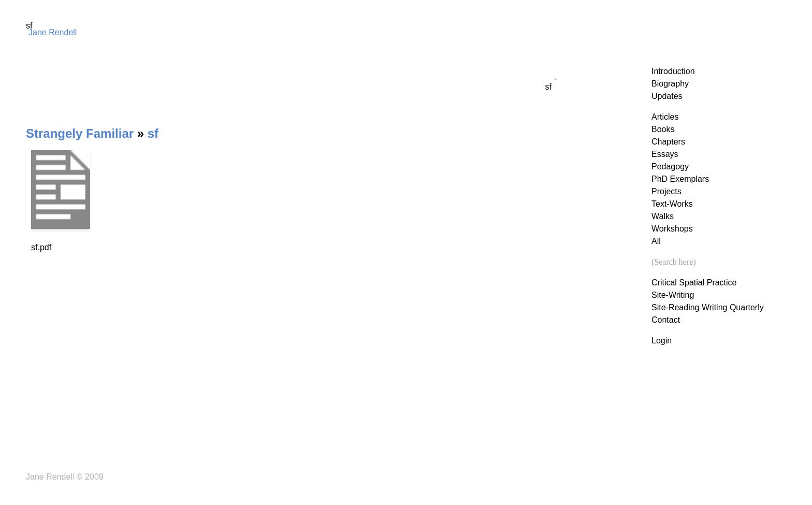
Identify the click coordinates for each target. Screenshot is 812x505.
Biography (670, 84)
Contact (666, 320)
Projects (666, 191)
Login (662, 341)
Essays (665, 154)
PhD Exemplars (680, 179)
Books (663, 129)
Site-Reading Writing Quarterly (708, 307)
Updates (667, 96)
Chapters (668, 142)
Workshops (672, 229)
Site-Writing (673, 295)
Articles (665, 117)
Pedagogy (670, 167)
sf (153, 133)
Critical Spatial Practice (694, 283)
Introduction (673, 71)
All (656, 241)
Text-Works (672, 204)
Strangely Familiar (80, 133)
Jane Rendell (53, 32)
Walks (663, 216)
